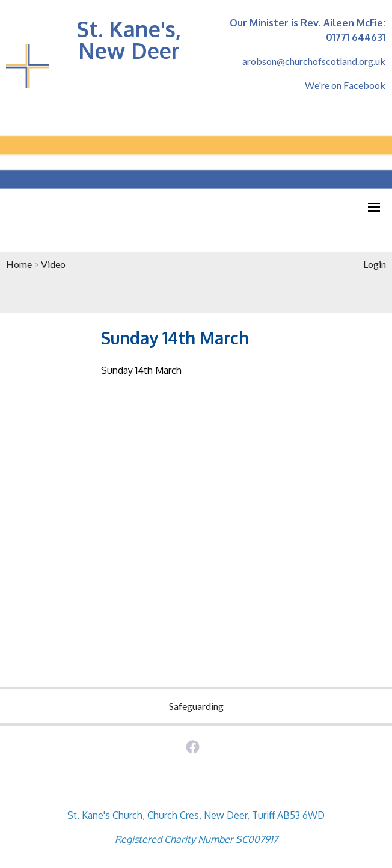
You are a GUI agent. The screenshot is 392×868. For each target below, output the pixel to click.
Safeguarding (196, 706)
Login (375, 264)
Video (53, 264)
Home (19, 264)
